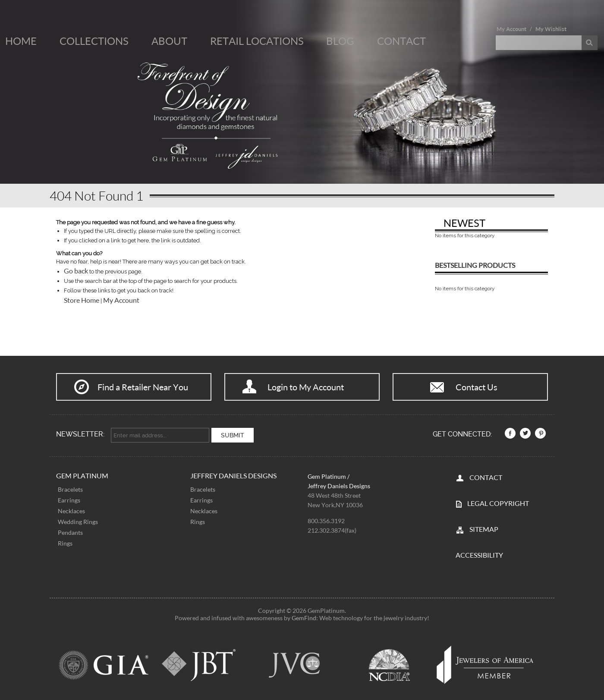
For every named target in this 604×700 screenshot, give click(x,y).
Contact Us (477, 387)
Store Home (82, 300)
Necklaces (71, 511)
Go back (76, 271)
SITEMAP (484, 529)
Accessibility (479, 555)
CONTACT (486, 477)
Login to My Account (306, 387)
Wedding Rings (78, 522)
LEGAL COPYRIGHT (498, 503)
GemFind (304, 618)
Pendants (70, 532)
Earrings (69, 500)
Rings (65, 543)
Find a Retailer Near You (143, 387)
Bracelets (70, 489)
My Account (511, 29)
